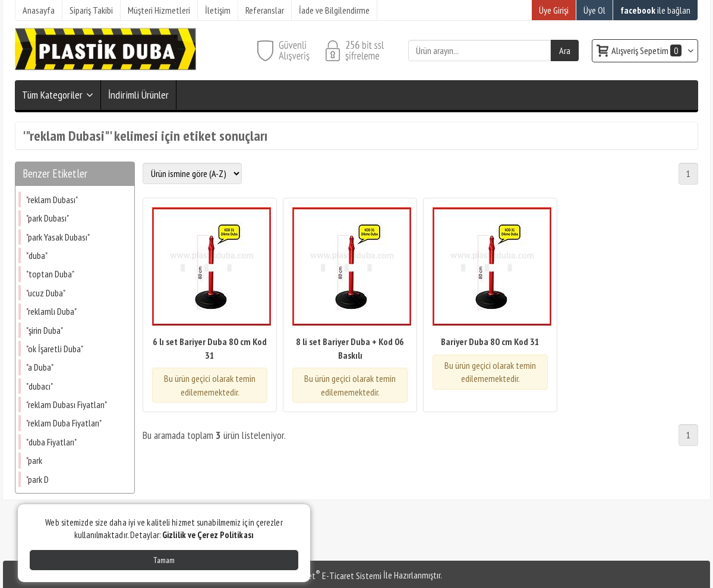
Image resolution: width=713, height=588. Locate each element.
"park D (37, 479)
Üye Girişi (554, 10)
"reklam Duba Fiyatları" (64, 423)
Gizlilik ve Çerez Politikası (208, 535)
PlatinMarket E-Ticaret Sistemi (326, 576)
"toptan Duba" (50, 274)
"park (34, 460)
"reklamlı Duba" (51, 311)
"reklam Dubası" (52, 200)
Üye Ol (594, 10)
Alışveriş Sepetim (647, 50)
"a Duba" (40, 367)
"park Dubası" (48, 218)
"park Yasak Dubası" (58, 237)
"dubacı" (40, 386)
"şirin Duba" (45, 330)
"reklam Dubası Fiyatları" (67, 404)
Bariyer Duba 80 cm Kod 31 (490, 342)
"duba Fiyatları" (51, 442)
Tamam (164, 560)
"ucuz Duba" (46, 293)
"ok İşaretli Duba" (55, 349)
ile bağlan (655, 10)
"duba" (37, 255)
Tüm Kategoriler (52, 95)
